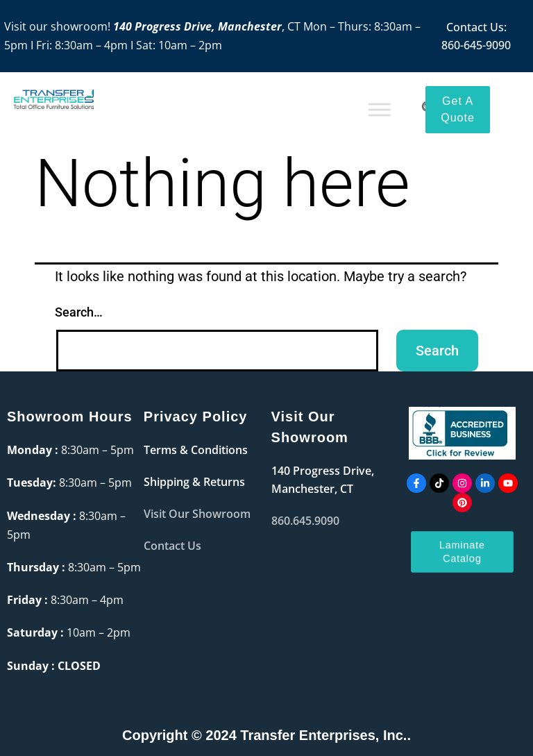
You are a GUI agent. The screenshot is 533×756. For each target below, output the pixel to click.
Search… (79, 312)
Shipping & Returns (194, 482)
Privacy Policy (196, 417)
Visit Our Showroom (197, 514)
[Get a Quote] (457, 110)
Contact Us (172, 546)
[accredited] (462, 433)
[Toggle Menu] (380, 109)
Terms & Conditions (196, 450)
